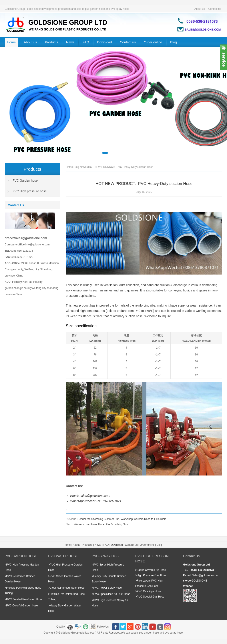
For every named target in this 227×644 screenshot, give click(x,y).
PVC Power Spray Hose (108, 588)
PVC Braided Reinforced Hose (24, 599)
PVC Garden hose (25, 181)
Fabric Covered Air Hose (151, 570)
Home (11, 42)
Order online (153, 42)
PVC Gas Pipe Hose (149, 591)
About (76, 545)
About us (200, 9)
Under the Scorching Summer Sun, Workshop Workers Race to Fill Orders (123, 519)
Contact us (215, 9)
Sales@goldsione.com (205, 575)
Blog (173, 42)
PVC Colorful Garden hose (22, 606)
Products (51, 42)
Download (105, 42)
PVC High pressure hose (30, 191)
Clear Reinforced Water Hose (67, 588)
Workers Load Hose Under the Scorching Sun (101, 524)
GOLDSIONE (199, 581)
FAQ (86, 42)
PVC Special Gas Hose (151, 597)
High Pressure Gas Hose (152, 575)
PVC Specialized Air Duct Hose (112, 594)
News (70, 42)
